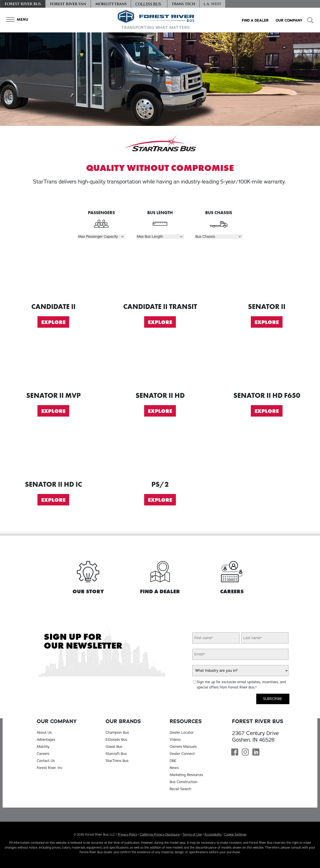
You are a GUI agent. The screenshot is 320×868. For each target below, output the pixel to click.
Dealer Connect (182, 754)
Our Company (289, 20)
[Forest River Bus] (23, 4)
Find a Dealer (255, 20)
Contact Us (46, 761)
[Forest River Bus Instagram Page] (245, 753)
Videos (175, 740)
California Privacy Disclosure (160, 834)
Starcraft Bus (116, 754)
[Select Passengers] (101, 237)
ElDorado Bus (116, 740)
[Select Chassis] (219, 237)
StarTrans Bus (117, 761)
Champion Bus (117, 733)
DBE (173, 761)
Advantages (46, 740)
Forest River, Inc (50, 768)
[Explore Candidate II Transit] (160, 274)
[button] (16, 20)
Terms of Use (192, 834)
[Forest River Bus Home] (156, 20)
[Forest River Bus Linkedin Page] (256, 753)
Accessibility (213, 834)
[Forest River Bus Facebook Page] (235, 753)
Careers (43, 754)
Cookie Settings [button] (235, 834)
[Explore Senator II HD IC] (53, 452)
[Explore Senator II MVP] (53, 363)
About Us (44, 733)
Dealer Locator (182, 733)
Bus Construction (184, 782)
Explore (53, 322)
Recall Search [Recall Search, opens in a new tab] (180, 789)
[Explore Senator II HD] (160, 363)
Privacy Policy (128, 834)
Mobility (43, 747)
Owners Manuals (183, 747)
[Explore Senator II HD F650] (267, 363)
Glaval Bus (114, 747)
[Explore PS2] (160, 452)
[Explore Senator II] (267, 274)
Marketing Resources (186, 775)
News (174, 768)
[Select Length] (160, 237)
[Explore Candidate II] (53, 274)
